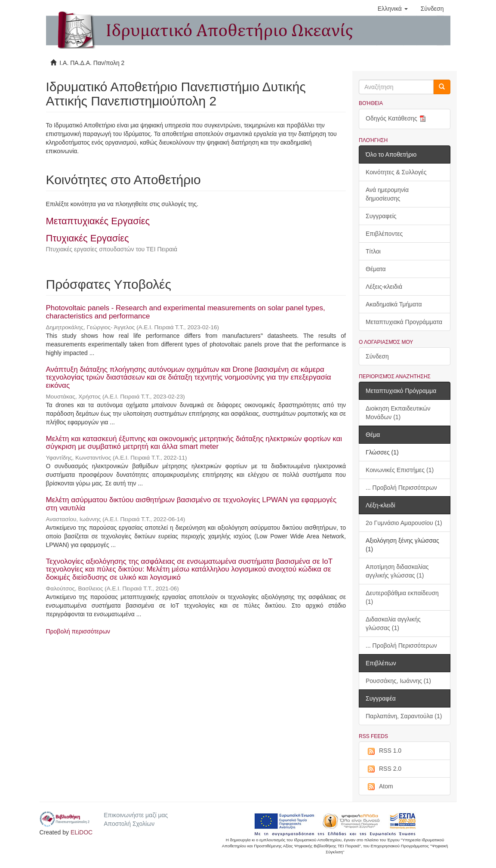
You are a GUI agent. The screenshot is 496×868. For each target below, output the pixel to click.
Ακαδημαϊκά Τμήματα (394, 304)
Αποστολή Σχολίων (129, 824)
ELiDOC (82, 832)
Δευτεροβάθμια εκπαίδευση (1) (402, 597)
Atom (379, 787)
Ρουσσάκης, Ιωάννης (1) (398, 681)
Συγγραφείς (381, 216)
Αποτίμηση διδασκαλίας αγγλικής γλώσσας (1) (397, 571)
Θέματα (376, 269)
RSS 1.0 (384, 751)
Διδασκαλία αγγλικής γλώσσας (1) (393, 624)
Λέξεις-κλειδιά (384, 287)
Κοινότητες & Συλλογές (396, 172)
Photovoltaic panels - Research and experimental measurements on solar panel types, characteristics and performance (186, 312)
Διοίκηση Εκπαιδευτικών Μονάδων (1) (398, 413)
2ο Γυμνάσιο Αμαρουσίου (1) (404, 523)
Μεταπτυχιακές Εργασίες (98, 221)
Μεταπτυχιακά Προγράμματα (404, 322)
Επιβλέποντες (384, 234)
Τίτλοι (373, 251)
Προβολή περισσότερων (78, 631)
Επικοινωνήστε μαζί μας (136, 815)
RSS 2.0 (384, 769)
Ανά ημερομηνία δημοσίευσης (387, 194)
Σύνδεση (377, 356)
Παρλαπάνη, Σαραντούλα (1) (404, 716)
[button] (393, 9)
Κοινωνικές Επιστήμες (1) (400, 470)
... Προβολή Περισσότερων (401, 488)
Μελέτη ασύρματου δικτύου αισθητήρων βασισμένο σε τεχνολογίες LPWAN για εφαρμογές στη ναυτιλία (191, 504)
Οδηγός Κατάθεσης (397, 119)
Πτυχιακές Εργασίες (88, 238)
